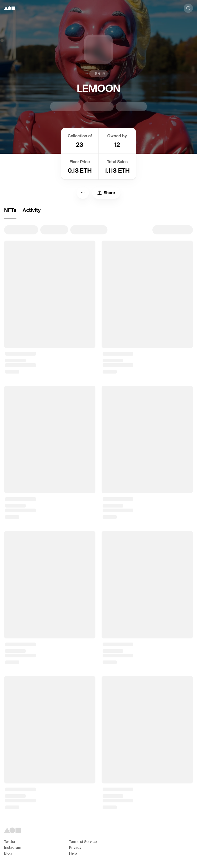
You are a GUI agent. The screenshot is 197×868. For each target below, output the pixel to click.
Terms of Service (83, 842)
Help (73, 853)
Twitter (10, 842)
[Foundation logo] (9, 8)
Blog (8, 853)
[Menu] (83, 193)
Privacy (75, 848)
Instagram (13, 848)
